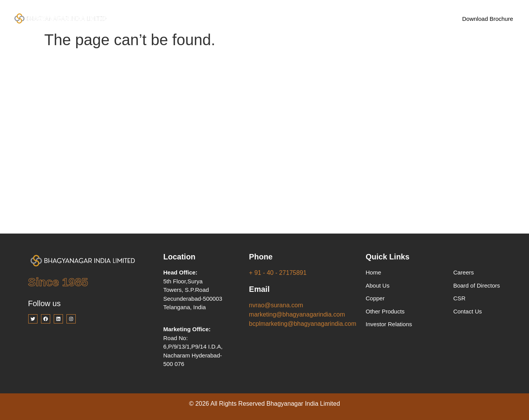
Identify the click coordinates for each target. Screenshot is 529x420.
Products (244, 19)
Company (195, 19)
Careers (349, 18)
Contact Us (390, 18)
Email (259, 289)
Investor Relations (299, 18)
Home (154, 18)
